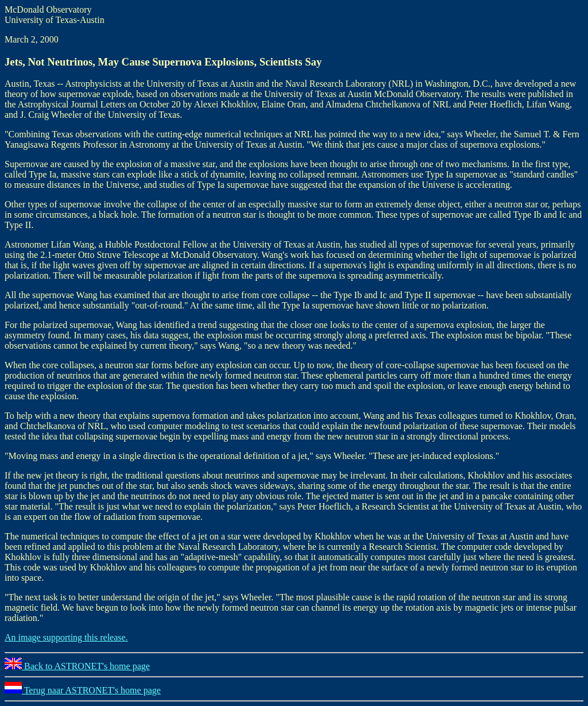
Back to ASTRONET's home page (77, 666)
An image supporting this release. (66, 637)
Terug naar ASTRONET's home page (83, 690)
